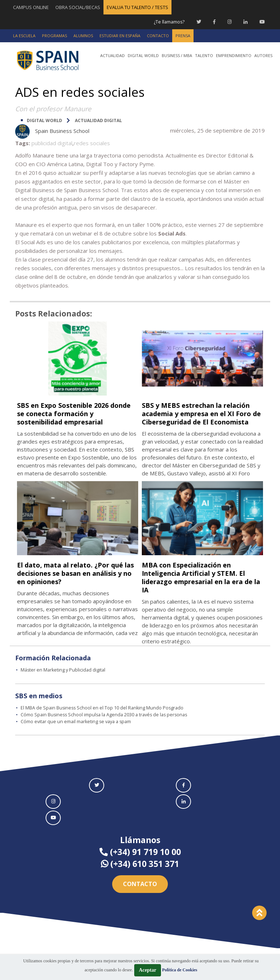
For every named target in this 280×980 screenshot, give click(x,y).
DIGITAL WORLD (44, 120)
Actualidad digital (98, 120)
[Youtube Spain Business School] (262, 22)
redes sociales (92, 143)
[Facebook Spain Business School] (214, 22)
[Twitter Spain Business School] (199, 22)
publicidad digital (52, 143)
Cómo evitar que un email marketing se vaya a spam (78, 729)
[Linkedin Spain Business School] (245, 22)
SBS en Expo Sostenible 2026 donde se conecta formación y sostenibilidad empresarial (73, 413)
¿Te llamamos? (168, 22)
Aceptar (148, 970)
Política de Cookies (180, 970)
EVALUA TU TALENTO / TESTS (137, 7)
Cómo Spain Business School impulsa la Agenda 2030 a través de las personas (107, 722)
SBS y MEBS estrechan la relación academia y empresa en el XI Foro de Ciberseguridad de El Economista (202, 417)
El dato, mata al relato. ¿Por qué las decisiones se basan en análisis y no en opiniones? (77, 581)
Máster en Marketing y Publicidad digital (64, 678)
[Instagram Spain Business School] (230, 22)
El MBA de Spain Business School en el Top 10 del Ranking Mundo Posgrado (103, 716)
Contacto (140, 892)
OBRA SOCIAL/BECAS (78, 7)
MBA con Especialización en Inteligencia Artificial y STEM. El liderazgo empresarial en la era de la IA (201, 585)
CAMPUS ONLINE (31, 7)
